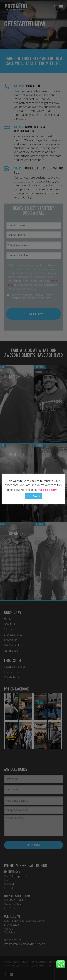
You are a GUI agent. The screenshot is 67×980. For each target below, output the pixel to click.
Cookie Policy (48, 490)
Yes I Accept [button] (33, 496)
